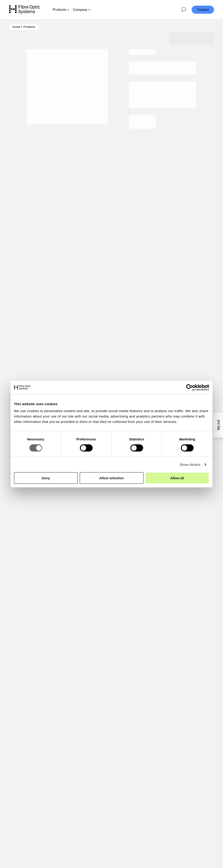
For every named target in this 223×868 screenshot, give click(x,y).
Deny (46, 478)
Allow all (177, 478)
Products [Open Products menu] (59, 9)
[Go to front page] (24, 9)
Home (16, 27)
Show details (190, 464)
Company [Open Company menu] (80, 9)
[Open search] (184, 10)
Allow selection (111, 478)
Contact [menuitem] (203, 9)
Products (29, 27)
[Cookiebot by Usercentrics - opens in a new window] (189, 387)
